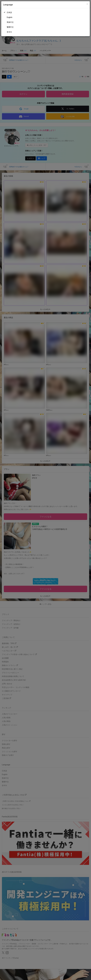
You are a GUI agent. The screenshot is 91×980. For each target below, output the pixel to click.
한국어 (9, 32)
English (10, 17)
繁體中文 (10, 27)
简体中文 (10, 22)
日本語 (9, 12)
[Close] (87, 4)
